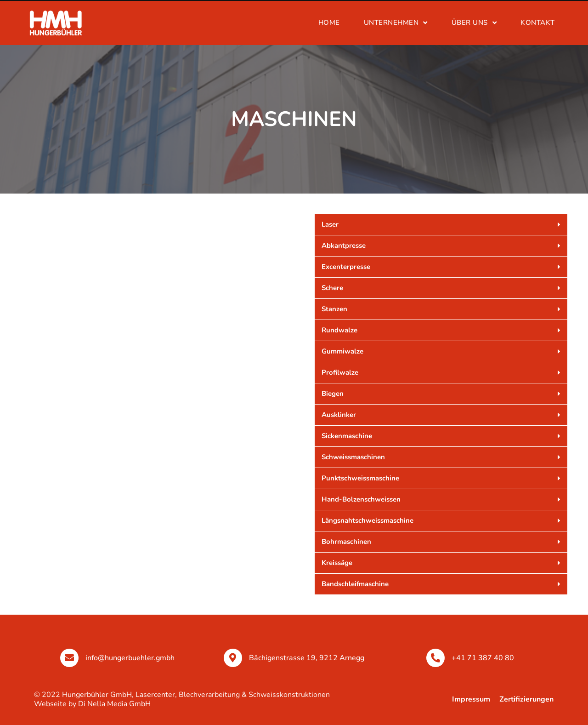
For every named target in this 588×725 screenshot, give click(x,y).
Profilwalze (340, 372)
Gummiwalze (342, 351)
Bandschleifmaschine (355, 584)
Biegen (333, 394)
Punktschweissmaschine (360, 478)
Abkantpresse (344, 245)
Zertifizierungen (526, 699)
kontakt (538, 23)
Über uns (474, 23)
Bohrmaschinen (346, 542)
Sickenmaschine (347, 436)
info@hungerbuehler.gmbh (130, 658)
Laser (330, 224)
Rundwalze (339, 330)
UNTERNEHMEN (396, 23)
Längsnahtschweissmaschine (367, 520)
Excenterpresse (346, 267)
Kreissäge (337, 563)
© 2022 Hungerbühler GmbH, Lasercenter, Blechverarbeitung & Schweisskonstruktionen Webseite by (182, 699)
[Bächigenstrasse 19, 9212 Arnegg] (233, 658)
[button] (441, 225)
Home (329, 23)
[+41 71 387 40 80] (435, 658)
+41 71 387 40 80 (483, 658)
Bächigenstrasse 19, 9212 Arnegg (307, 658)
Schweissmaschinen (353, 457)
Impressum (471, 699)
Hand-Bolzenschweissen (361, 499)
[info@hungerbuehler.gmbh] (69, 658)
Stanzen (334, 309)
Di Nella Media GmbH (114, 704)
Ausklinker (339, 415)
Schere (332, 288)
